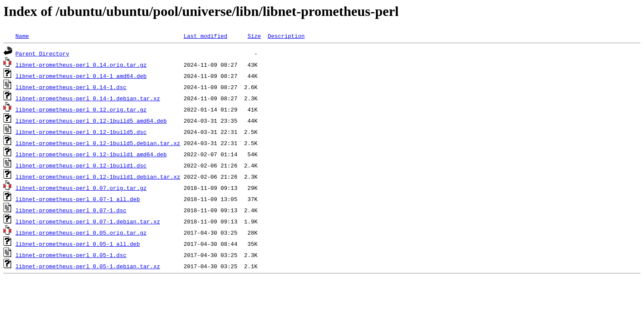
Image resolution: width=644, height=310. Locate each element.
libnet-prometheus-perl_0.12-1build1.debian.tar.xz (98, 177)
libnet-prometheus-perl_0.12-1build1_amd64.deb (91, 154)
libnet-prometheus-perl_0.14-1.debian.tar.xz (88, 98)
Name (22, 36)
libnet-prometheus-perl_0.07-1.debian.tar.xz (88, 221)
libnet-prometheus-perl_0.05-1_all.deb (78, 244)
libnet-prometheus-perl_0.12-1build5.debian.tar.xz (98, 143)
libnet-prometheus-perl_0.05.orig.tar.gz (81, 232)
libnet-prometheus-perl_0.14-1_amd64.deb (81, 76)
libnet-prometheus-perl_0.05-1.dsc (71, 255)
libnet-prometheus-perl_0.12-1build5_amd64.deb (91, 121)
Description (286, 36)
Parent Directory (42, 53)
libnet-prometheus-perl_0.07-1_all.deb (78, 199)
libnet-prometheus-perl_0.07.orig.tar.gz (81, 188)
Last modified (205, 36)
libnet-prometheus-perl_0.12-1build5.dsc (81, 132)
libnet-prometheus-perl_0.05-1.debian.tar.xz (88, 266)
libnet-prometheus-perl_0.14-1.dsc (71, 87)
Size (254, 36)
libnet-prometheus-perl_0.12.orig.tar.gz (81, 109)
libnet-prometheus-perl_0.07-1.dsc (71, 210)
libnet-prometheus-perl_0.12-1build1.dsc (81, 165)
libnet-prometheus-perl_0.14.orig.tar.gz (81, 65)
